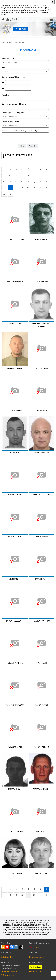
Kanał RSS (3, 947)
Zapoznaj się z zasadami (9, 971)
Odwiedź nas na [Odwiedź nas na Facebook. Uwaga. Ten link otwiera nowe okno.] (12, 947)
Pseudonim (6, 95)
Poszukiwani (19, 43)
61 (34, 895)
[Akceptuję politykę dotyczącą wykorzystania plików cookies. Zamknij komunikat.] (53, 2)
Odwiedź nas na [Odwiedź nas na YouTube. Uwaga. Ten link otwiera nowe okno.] (7, 947)
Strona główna (7, 43)
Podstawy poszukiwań (10, 122)
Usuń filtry (32, 146)
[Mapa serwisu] (7, 19)
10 (22, 895)
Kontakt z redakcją (7, 957)
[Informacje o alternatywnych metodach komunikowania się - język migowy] (12, 19)
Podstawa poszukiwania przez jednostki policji (19, 131)
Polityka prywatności (8, 975)
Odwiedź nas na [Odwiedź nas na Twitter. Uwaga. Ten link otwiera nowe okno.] (21, 947)
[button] (51, 20)
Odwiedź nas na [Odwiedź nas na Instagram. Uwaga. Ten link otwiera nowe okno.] (16, 947)
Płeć (3, 67)
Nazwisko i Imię (8, 58)
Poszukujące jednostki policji (13, 113)
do (3, 89)
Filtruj (22, 146)
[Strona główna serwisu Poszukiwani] (3, 19)
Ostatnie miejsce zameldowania (14, 104)
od (3, 83)
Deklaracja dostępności (37, 957)
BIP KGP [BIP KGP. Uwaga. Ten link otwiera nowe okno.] (38, 947)
